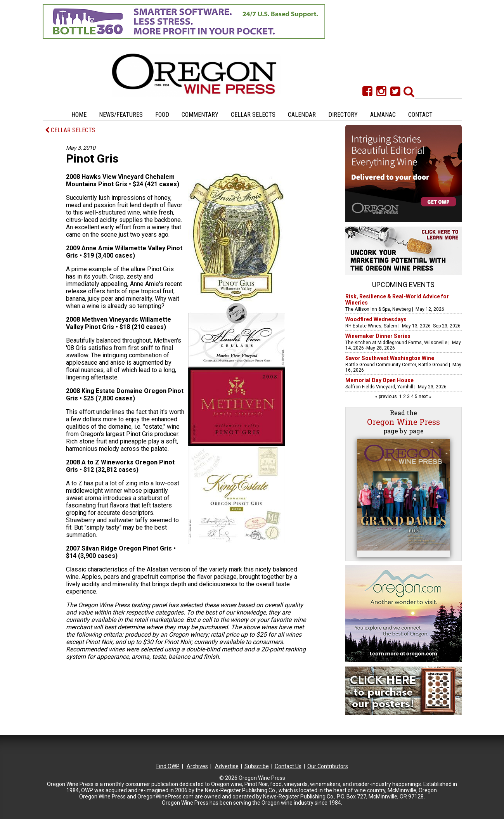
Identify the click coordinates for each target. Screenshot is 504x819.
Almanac (383, 115)
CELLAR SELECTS (70, 130)
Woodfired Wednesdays (376, 319)
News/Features (121, 115)
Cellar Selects (253, 115)
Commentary (200, 115)
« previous (387, 397)
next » (424, 397)
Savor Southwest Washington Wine (390, 358)
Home (79, 115)
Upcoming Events (403, 285)
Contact (420, 115)
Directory (343, 115)
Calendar (302, 115)
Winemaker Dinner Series (378, 336)
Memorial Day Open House (379, 380)
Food (162, 115)
